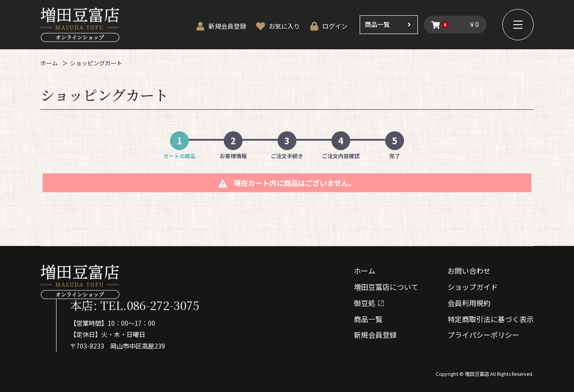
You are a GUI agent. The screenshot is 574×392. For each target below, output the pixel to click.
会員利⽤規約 (469, 303)
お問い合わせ (469, 271)
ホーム (49, 63)
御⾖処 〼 (369, 303)
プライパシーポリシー (483, 335)
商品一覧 (377, 24)
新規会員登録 (375, 335)
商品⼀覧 (368, 319)
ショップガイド (473, 287)
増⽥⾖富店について (386, 287)
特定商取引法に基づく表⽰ (491, 319)
